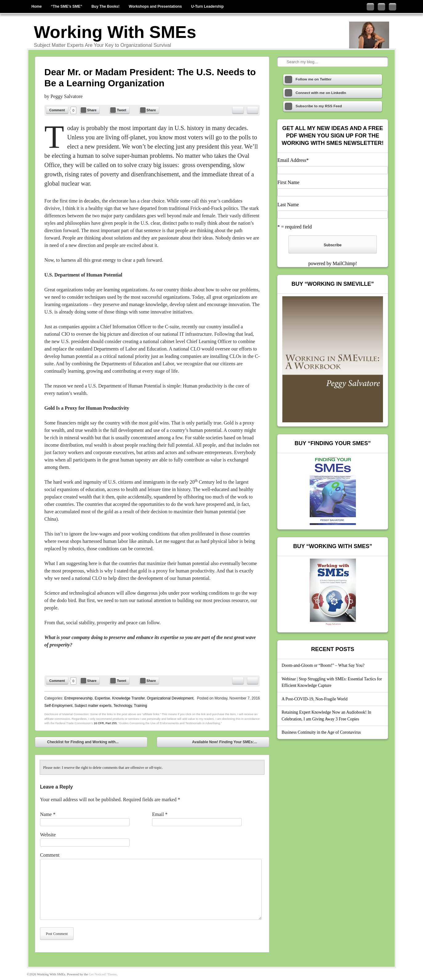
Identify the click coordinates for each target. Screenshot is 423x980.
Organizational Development (170, 698)
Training (141, 706)
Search (283, 62)
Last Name (288, 205)
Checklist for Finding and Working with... (78, 743)
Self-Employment (58, 706)
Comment (57, 110)
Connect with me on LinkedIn (381, 7)
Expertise (102, 698)
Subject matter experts (93, 706)
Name (48, 814)
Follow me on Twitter (370, 7)
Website (48, 835)
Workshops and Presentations (155, 6)
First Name (288, 182)
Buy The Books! (105, 6)
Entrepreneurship (79, 698)
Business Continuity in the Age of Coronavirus (321, 732)
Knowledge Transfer (128, 698)
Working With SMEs (115, 32)
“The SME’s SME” (66, 6)
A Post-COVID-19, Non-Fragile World (315, 699)
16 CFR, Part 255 (105, 723)
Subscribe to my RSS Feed (393, 7)
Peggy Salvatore (66, 96)
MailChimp (344, 263)
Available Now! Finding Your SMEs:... (229, 743)
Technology (123, 706)
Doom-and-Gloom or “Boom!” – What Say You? (323, 665)
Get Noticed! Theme (103, 974)
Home (36, 6)
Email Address (293, 160)
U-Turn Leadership (207, 6)
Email (160, 814)
